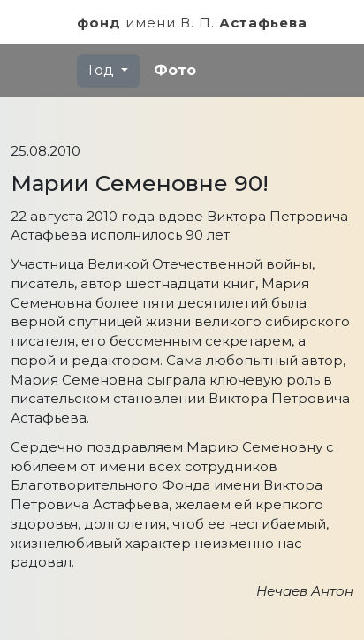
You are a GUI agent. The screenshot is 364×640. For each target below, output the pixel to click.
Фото (175, 70)
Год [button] (103, 70)
